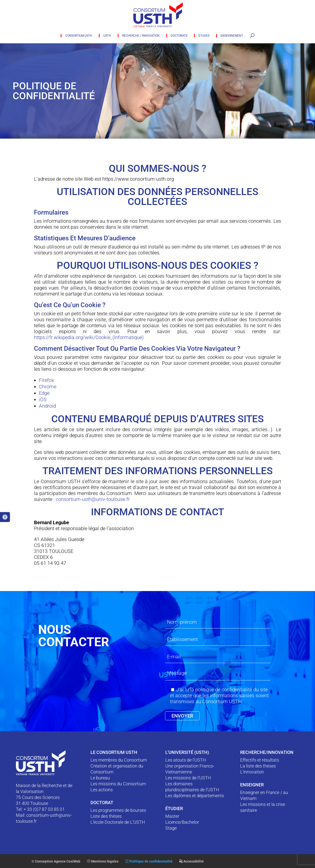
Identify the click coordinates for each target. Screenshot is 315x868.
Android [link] (47, 406)
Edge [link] (44, 393)
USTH (107, 36)
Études (204, 36)
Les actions (102, 790)
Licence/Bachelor (182, 822)
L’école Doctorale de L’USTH (118, 822)
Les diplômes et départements (195, 796)
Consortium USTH (79, 36)
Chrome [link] (48, 387)
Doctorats (179, 36)
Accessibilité (191, 861)
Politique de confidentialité (149, 861)
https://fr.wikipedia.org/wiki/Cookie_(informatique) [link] (89, 337)
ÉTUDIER (174, 808)
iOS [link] (43, 399)
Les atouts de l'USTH (186, 760)
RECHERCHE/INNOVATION (267, 752)
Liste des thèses (106, 816)
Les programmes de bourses (118, 810)
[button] (5, 517)
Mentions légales (103, 861)
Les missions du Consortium (118, 784)
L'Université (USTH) (187, 752)
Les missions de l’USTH (188, 778)
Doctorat (102, 803)
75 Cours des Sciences (38, 797)
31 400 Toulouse (32, 803)
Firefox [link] (46, 380)
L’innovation (252, 772)
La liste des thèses (258, 766)
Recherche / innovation (141, 36)
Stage (171, 828)
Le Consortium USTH (114, 752)
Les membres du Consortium (119, 760)
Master (172, 816)
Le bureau (100, 778)
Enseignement (232, 36)
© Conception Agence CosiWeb (56, 861)
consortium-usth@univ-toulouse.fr (93, 499)
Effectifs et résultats (260, 760)
